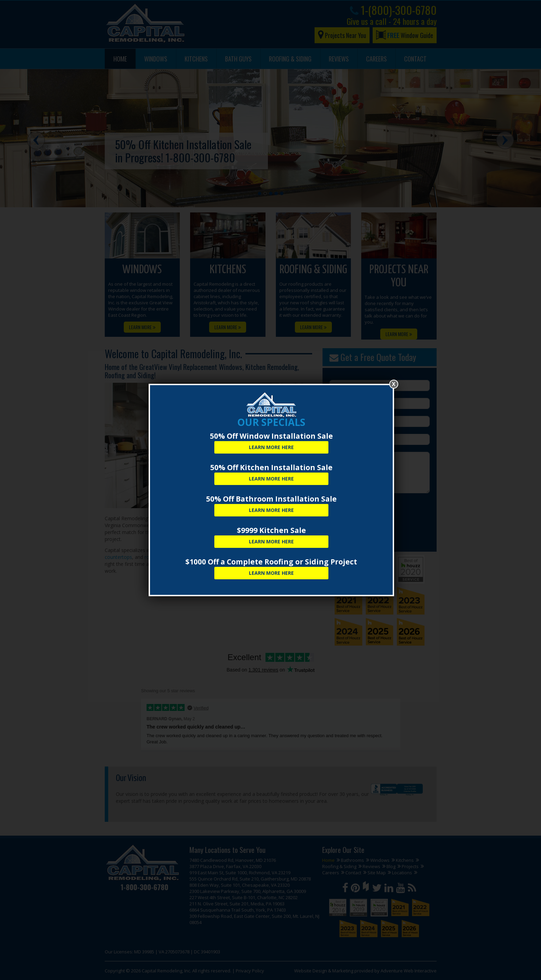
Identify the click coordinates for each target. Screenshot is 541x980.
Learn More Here (271, 447)
